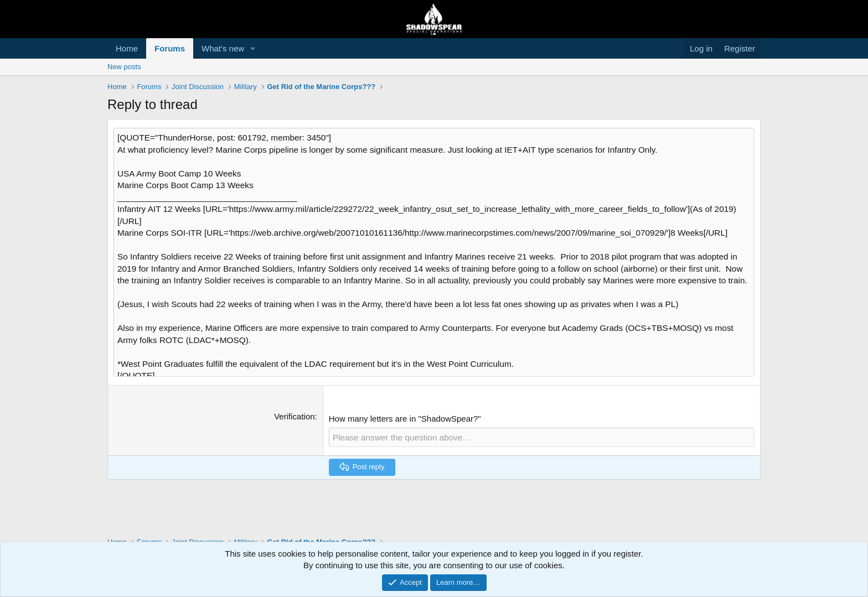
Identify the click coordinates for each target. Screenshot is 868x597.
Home (127, 48)
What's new (223, 48)
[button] (253, 48)
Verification (294, 407)
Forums (170, 48)
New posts (124, 67)
